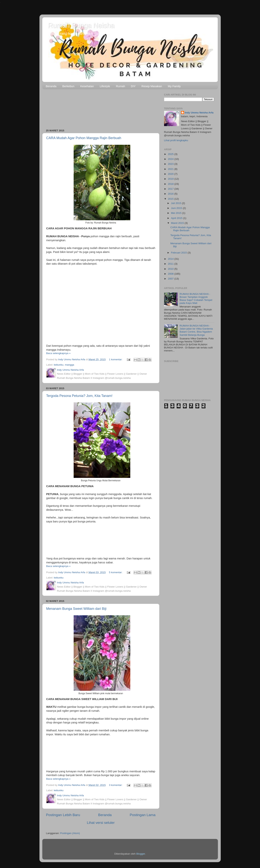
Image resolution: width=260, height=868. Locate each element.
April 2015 (177, 218)
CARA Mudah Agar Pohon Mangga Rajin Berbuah (84, 138)
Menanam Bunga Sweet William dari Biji (76, 609)
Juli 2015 (177, 203)
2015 (171, 199)
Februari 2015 (179, 253)
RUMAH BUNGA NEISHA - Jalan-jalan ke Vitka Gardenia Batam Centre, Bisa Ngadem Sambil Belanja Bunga (196, 330)
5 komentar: (116, 572)
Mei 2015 (177, 213)
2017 (171, 189)
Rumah (120, 86)
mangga (70, 365)
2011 (171, 264)
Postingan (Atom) (70, 833)
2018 (171, 184)
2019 (171, 179)
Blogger (141, 854)
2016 (171, 194)
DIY (133, 86)
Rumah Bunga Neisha (81, 25)
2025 (171, 154)
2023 (171, 164)
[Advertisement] (101, 108)
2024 (171, 159)
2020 (171, 174)
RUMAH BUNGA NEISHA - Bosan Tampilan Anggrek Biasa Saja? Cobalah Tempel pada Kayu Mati (196, 299)
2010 (171, 269)
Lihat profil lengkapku (176, 140)
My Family (174, 86)
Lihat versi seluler (101, 823)
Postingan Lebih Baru (63, 815)
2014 (171, 259)
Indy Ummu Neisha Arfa (199, 113)
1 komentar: (116, 359)
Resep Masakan (152, 86)
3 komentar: (116, 785)
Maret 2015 (178, 223)
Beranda (51, 86)
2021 (171, 169)
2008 (171, 274)
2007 (171, 279)
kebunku (59, 365)
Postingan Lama (143, 815)
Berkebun (68, 86)
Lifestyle (105, 86)
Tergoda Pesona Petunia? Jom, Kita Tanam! (79, 396)
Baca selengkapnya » (58, 353)
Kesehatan (87, 86)
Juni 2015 (177, 208)
